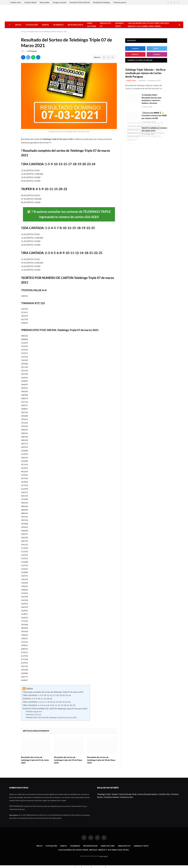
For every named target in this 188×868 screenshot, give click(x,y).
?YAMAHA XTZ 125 (33, 715)
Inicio (18, 25)
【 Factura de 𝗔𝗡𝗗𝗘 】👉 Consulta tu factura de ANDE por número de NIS (154, 115)
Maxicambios (45, 2)
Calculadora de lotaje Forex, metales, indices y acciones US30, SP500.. (149, 25)
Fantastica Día (126, 797)
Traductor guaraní (120, 2)
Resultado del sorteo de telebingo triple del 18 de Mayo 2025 (101, 760)
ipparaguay (14, 815)
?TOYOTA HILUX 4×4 (34, 712)
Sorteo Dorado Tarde (128, 794)
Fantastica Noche (111, 797)
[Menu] (10, 25)
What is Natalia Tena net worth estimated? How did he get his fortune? (145, 136)
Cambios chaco (16, 2)
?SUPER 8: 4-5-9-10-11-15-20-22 (37, 699)
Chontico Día (164, 794)
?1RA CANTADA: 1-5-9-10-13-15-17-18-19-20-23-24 (47, 695)
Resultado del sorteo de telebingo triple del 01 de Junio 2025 (35, 760)
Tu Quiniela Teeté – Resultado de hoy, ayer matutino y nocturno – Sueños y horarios (151, 99)
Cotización (32, 25)
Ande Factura (92, 25)
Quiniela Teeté (119, 25)
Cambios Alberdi (30, 2)
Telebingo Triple (104, 794)
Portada (24, 32)
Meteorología (75, 25)
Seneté (115, 794)
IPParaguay (33, 51)
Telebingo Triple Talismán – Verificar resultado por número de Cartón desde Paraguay (145, 73)
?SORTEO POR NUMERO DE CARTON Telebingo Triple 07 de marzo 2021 (55, 709)
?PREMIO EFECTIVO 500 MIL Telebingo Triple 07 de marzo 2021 (51, 717)
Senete (45, 25)
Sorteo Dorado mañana (148, 794)
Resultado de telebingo (101, 2)
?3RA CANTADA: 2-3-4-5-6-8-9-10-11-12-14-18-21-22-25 (49, 705)
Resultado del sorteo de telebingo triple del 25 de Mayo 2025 (68, 760)
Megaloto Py (106, 25)
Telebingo (58, 25)
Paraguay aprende (60, 2)
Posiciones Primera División (80, 2)
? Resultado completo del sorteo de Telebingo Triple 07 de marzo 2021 (53, 692)
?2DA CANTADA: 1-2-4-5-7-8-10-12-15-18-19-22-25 (47, 702)
